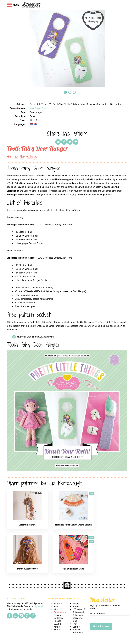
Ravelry (14, 330)
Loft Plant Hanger (28, 525)
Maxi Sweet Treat (38, 108)
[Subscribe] (101, 626)
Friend (91, 537)
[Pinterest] (27, 616)
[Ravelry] (33, 616)
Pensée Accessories (27, 569)
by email (39, 606)
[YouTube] (15, 616)
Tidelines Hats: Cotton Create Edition (73, 525)
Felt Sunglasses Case (73, 569)
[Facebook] (9, 616)
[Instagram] (21, 616)
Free (92, 493)
